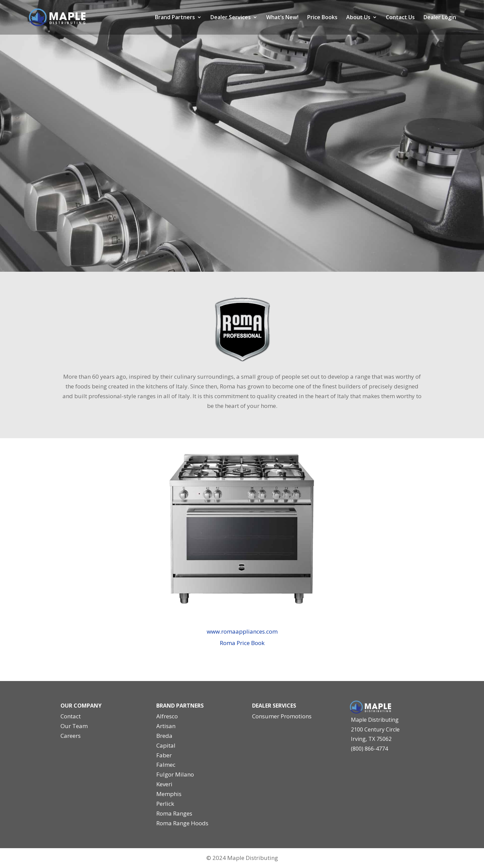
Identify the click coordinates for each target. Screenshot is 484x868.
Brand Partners (175, 18)
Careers (71, 736)
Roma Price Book (242, 643)
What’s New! (282, 18)
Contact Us (400, 18)
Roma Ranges (174, 813)
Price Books (322, 18)
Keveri (164, 784)
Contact (71, 716)
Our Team (74, 726)
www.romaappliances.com (242, 631)
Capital (166, 745)
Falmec (166, 765)
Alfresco (167, 716)
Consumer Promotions (282, 716)
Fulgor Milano (175, 774)
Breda (164, 736)
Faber (164, 755)
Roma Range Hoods (182, 823)
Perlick (165, 804)
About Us (358, 18)
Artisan (166, 726)
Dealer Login (440, 18)
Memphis (169, 794)
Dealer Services (231, 18)
